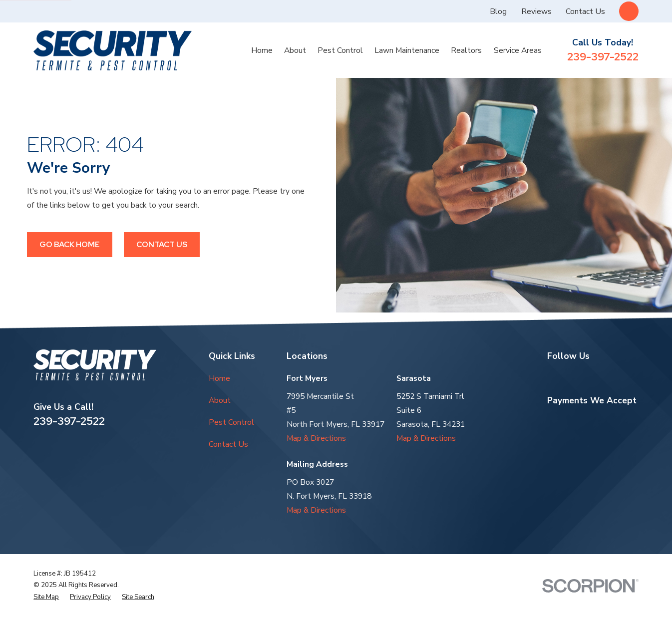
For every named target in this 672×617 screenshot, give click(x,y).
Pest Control (231, 422)
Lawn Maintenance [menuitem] (407, 50)
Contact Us (585, 11)
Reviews (536, 11)
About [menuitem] (295, 50)
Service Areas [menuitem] (518, 50)
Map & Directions (316, 438)
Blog (498, 11)
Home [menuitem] (262, 50)
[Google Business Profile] (553, 377)
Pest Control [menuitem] (340, 50)
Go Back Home (70, 244)
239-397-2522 (603, 57)
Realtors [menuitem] (466, 50)
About (220, 400)
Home (219, 378)
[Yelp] (575, 377)
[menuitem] (46, 597)
